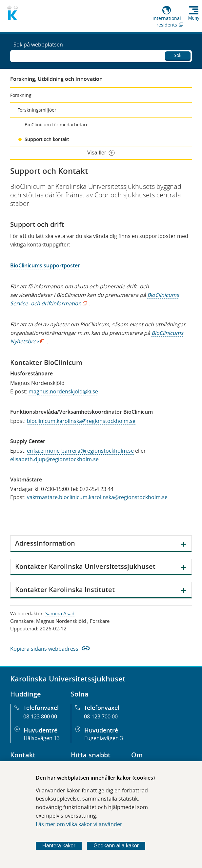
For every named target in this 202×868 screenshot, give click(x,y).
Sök (178, 55)
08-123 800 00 (40, 716)
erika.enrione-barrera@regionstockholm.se (80, 451)
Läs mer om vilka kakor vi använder (79, 824)
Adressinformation (45, 543)
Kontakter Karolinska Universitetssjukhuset (85, 566)
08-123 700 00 (101, 716)
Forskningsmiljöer (37, 110)
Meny (194, 18)
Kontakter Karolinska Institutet (65, 590)
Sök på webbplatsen (38, 45)
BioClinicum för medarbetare (57, 125)
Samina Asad (60, 613)
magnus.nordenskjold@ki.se (63, 391)
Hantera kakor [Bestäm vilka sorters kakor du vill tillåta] (59, 846)
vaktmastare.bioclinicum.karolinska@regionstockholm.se (97, 497)
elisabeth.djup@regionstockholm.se (54, 459)
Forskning (21, 95)
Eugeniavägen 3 (104, 738)
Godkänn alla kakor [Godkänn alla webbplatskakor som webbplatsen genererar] (116, 846)
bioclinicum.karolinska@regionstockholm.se (81, 421)
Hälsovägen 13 (42, 738)
